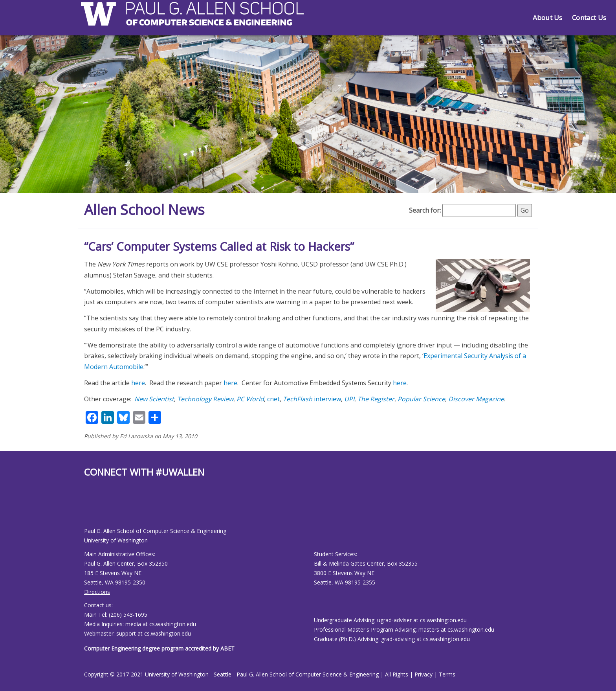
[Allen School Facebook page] (86, 508)
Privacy (423, 674)
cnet (273, 399)
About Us (547, 17)
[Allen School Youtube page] (90, 508)
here (138, 383)
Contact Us (589, 17)
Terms (447, 674)
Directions (97, 592)
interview (312, 399)
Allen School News (144, 210)
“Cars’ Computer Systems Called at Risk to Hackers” (219, 246)
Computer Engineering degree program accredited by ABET (159, 648)
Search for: (425, 210)
